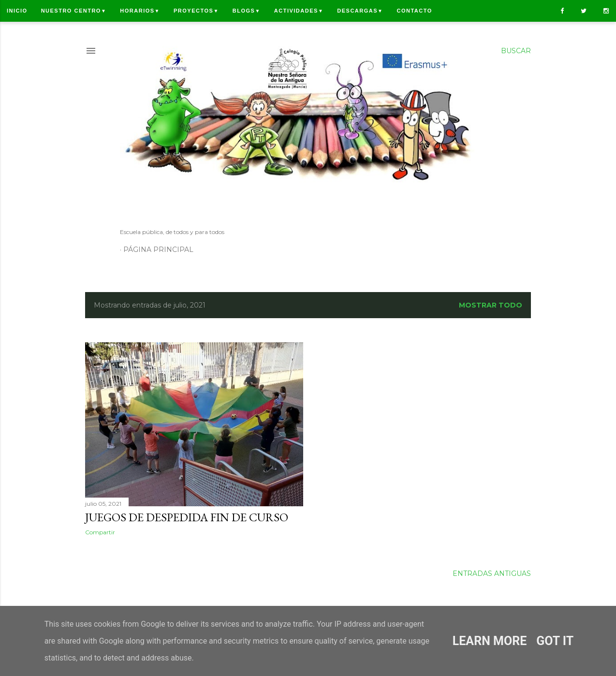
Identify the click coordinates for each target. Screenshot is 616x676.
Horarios (140, 11)
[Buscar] (516, 51)
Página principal (158, 250)
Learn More (490, 641)
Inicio (17, 11)
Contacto (414, 11)
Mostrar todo (491, 305)
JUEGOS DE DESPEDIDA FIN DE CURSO (187, 517)
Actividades (299, 11)
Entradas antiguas (492, 573)
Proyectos (196, 11)
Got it (555, 641)
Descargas (360, 11)
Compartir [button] (100, 532)
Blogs (247, 11)
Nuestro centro (74, 11)
